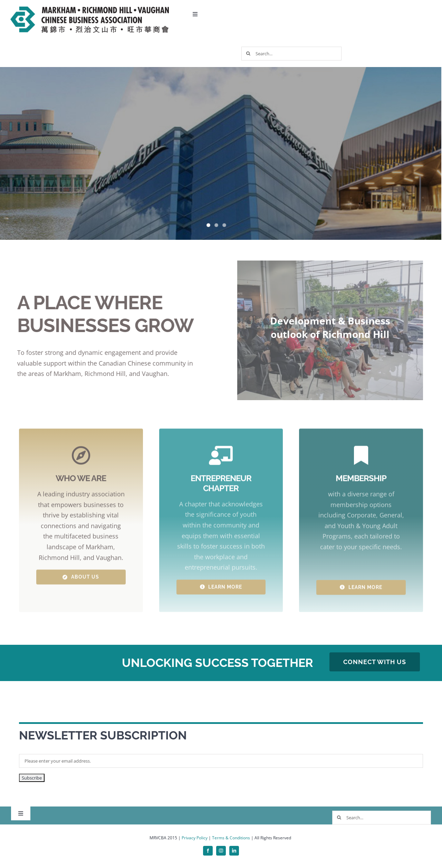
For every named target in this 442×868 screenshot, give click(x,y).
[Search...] (292, 54)
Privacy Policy (195, 838)
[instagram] (221, 851)
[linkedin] (234, 851)
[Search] (248, 54)
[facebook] (208, 851)
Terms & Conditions (231, 838)
